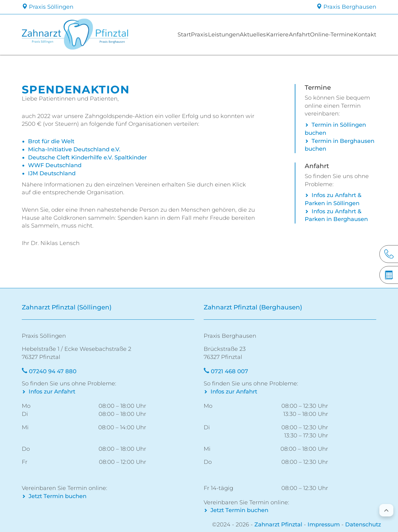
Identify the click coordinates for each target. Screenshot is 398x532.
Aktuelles (248, 35)
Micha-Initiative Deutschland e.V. (74, 149)
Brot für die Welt (51, 141)
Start (172, 35)
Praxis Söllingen (48, 7)
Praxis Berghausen (346, 7)
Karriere (274, 35)
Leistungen (218, 35)
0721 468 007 (229, 371)
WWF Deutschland (55, 165)
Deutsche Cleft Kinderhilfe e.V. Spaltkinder (87, 158)
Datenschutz (363, 525)
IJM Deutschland (52, 173)
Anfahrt (298, 35)
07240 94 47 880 (53, 371)
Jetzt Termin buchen (58, 496)
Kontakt (364, 35)
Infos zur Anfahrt (52, 392)
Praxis (192, 35)
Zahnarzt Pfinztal (278, 525)
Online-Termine (331, 35)
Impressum (324, 525)
